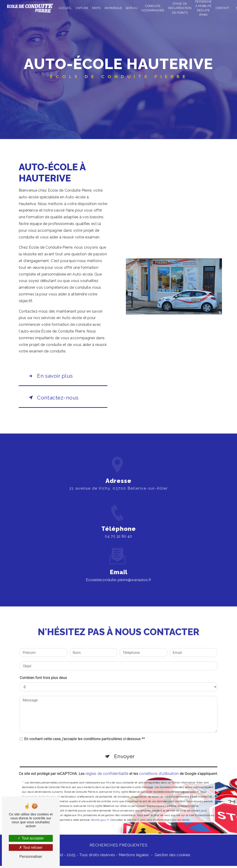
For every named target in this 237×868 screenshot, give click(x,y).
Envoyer (124, 752)
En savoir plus (51, 376)
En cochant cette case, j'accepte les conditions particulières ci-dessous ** (85, 734)
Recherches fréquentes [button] (118, 847)
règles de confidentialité (107, 769)
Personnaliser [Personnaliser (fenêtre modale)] (31, 857)
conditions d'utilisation (159, 769)
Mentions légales (134, 857)
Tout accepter (31, 838)
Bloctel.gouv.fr (100, 816)
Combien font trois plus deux (43, 673)
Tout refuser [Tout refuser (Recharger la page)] (31, 847)
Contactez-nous (54, 399)
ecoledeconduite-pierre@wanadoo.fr (119, 575)
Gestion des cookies (173, 857)
